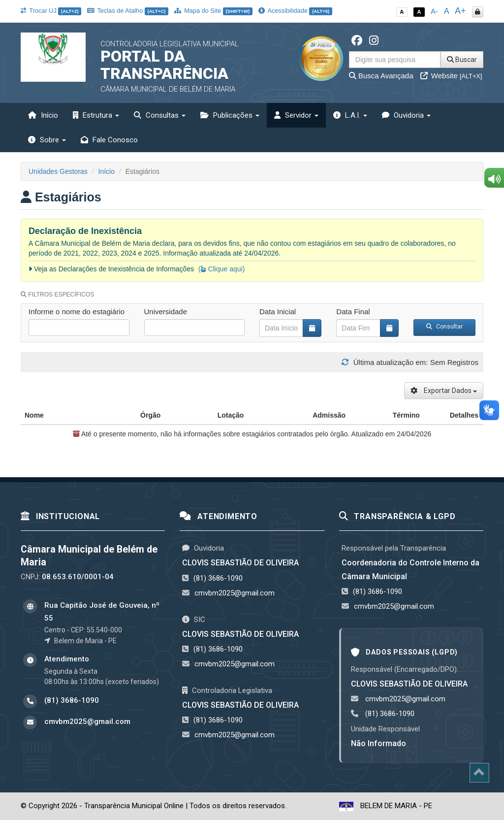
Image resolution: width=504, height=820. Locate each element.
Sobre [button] (47, 140)
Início (43, 115)
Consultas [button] (160, 115)
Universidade (166, 312)
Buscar (462, 60)
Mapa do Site (213, 11)
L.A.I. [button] (350, 115)
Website (451, 76)
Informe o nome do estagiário (77, 312)
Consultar (444, 327)
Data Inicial (278, 312)
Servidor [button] (296, 115)
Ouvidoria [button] (406, 115)
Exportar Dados (444, 391)
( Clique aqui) (221, 269)
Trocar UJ (51, 11)
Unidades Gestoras (58, 171)
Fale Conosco (109, 140)
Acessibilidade (295, 11)
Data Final (353, 312)
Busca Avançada (381, 76)
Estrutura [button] (96, 115)
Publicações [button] (230, 115)
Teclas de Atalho (128, 11)
